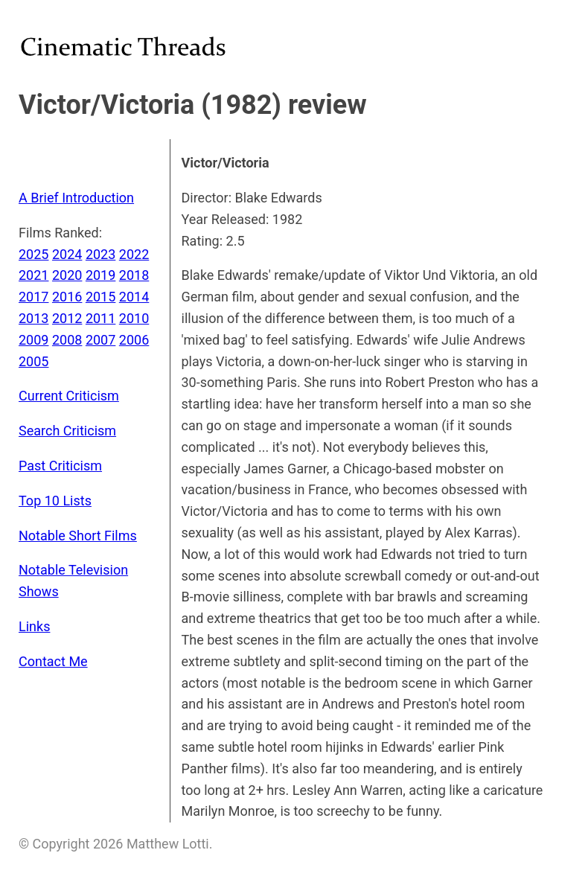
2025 (33, 254)
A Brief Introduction (76, 198)
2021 (33, 275)
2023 (100, 254)
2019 (100, 275)
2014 (134, 297)
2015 (100, 297)
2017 (33, 297)
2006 (134, 340)
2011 (100, 318)
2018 (134, 275)
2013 (33, 318)
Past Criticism (60, 466)
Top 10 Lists (55, 501)
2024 (67, 254)
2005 (33, 361)
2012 (67, 318)
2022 (134, 254)
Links (34, 626)
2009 (33, 340)
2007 (100, 340)
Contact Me (53, 661)
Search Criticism (67, 431)
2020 (67, 275)
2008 (67, 340)
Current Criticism (69, 396)
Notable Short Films (78, 536)
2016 (67, 297)
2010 (134, 318)
